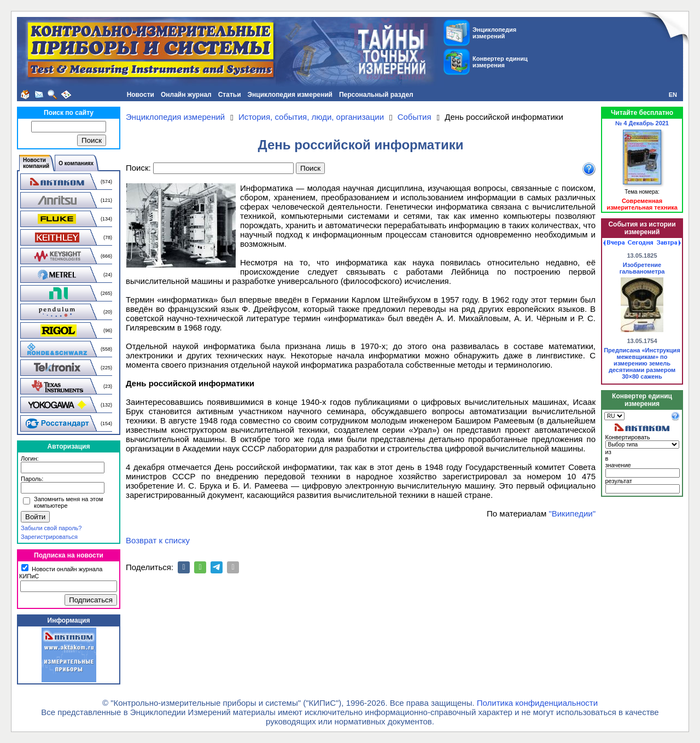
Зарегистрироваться (49, 537)
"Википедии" (572, 513)
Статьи (230, 95)
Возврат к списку (158, 540)
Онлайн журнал (186, 95)
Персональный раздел (376, 95)
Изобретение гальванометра (642, 268)
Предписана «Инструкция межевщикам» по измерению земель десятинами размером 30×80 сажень (642, 363)
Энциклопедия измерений (290, 95)
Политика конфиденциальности (537, 703)
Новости (141, 95)
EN (673, 95)
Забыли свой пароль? (51, 528)
